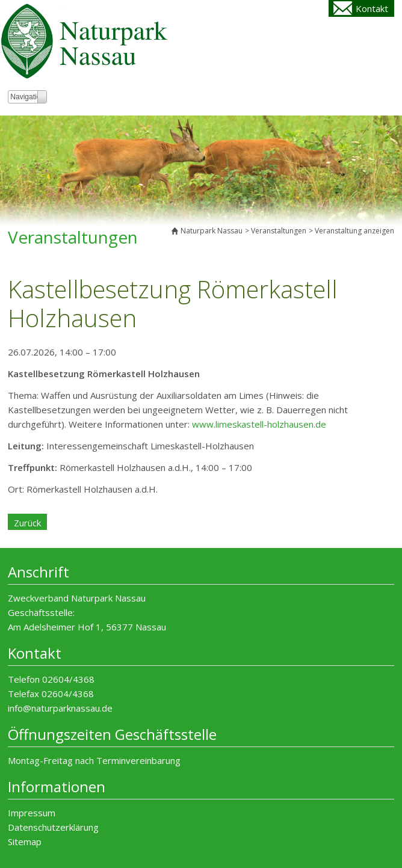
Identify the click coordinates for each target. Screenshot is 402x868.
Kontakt (372, 8)
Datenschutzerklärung (53, 827)
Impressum (32, 813)
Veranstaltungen (279, 231)
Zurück (27, 523)
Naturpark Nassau (212, 231)
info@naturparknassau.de (60, 708)
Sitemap (25, 842)
